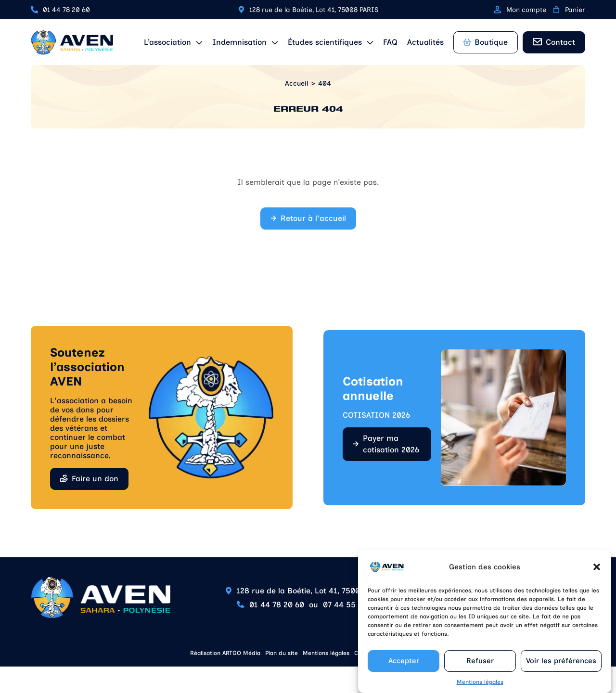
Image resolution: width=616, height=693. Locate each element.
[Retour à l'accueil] (72, 42)
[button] (597, 572)
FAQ (390, 42)
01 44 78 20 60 (66, 10)
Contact (560, 42)
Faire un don (95, 479)
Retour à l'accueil (313, 218)
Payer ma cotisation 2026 (391, 444)
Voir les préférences (561, 666)
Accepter (404, 666)
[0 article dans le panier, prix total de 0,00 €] (556, 10)
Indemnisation (239, 42)
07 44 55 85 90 (351, 605)
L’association (167, 42)
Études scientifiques (325, 42)
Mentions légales (480, 687)
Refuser (480, 666)
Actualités (425, 42)
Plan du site (282, 653)
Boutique (486, 42)
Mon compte (520, 10)
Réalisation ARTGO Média (225, 653)
